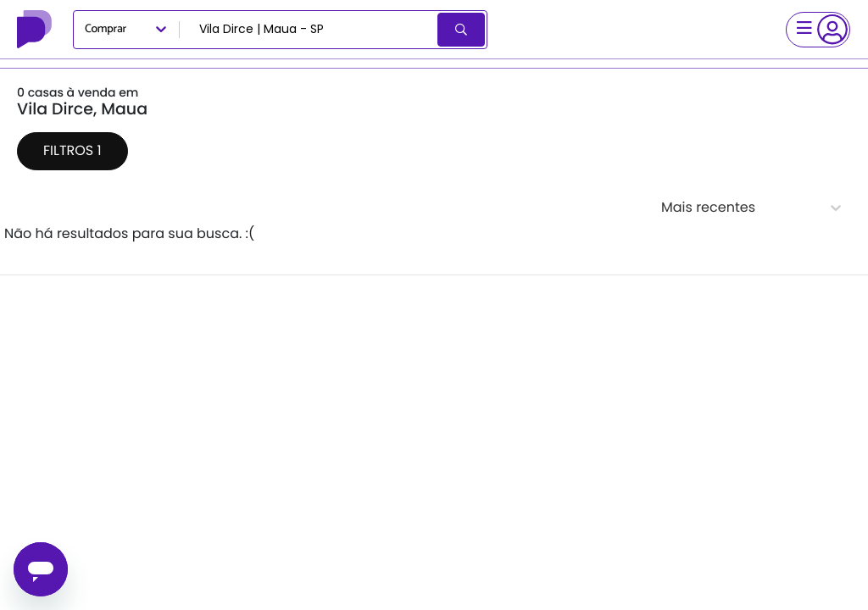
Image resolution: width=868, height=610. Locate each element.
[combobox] (310, 30)
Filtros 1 (72, 150)
